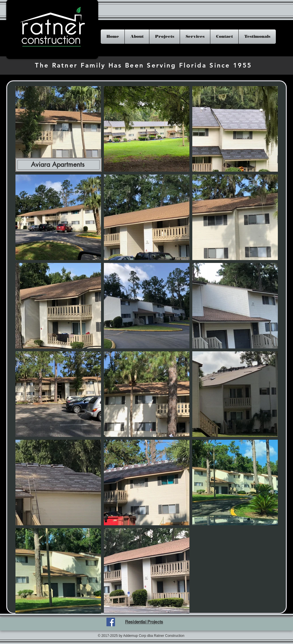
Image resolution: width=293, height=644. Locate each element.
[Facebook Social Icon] (111, 622)
